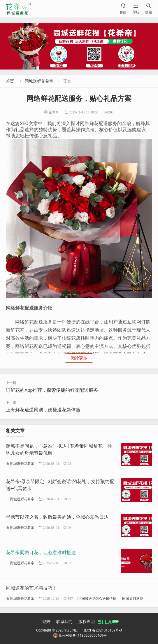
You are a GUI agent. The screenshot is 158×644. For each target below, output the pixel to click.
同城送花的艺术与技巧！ (31, 588)
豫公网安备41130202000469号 (80, 636)
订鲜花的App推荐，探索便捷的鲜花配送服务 (52, 390)
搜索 (149, 9)
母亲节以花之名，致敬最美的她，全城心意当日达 (57, 517)
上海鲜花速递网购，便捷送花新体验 (43, 410)
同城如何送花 (133, 598)
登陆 (46, 622)
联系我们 (64, 622)
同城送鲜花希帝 (39, 81)
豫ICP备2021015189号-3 (103, 630)
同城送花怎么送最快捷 (99, 598)
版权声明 (87, 622)
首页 (10, 81)
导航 (136, 9)
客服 (123, 9)
